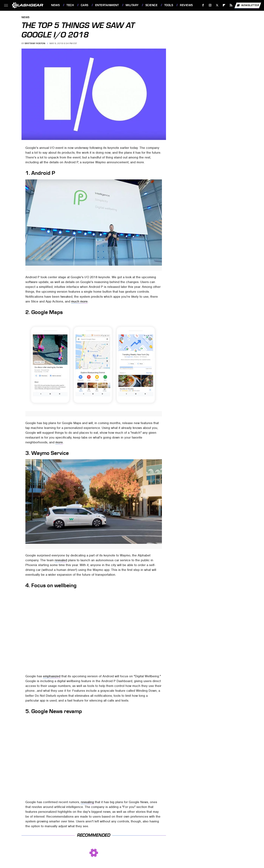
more (59, 442)
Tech (70, 5)
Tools (169, 5)
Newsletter (248, 5)
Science (152, 5)
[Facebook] (203, 5)
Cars (85, 5)
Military (132, 5)
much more (79, 301)
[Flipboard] (224, 5)
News (55, 5)
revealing (87, 802)
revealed (61, 560)
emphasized (52, 676)
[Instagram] (210, 5)
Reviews (186, 5)
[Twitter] (217, 5)
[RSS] (231, 5)
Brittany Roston (35, 43)
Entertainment (107, 5)
